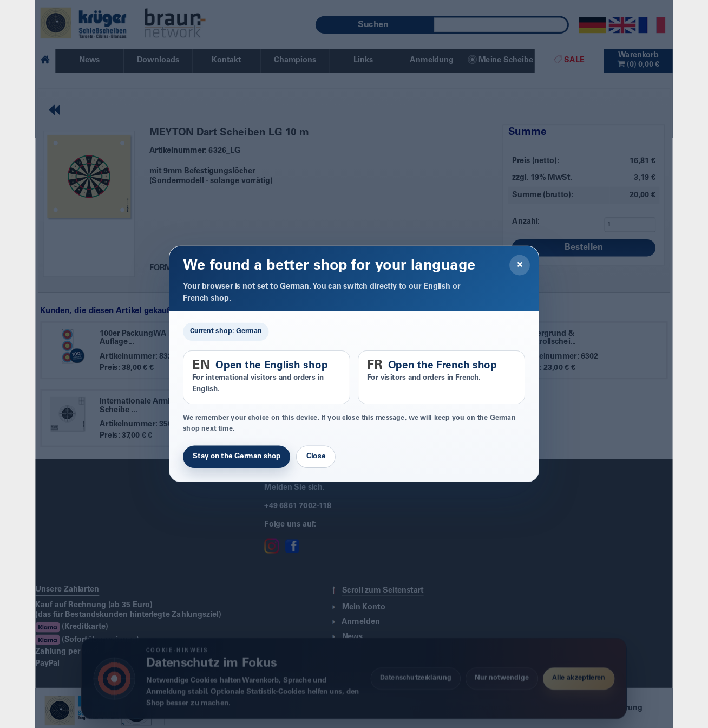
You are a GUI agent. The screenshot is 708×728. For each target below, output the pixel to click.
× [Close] (520, 265)
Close (316, 457)
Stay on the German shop (237, 457)
